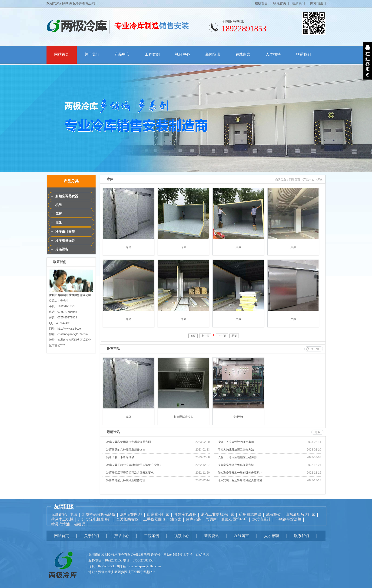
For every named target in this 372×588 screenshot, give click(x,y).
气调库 (211, 519)
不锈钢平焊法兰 (288, 519)
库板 (59, 214)
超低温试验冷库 (183, 417)
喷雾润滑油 (60, 524)
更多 (317, 432)
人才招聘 (273, 54)
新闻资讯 (213, 54)
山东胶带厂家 (158, 514)
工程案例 (152, 54)
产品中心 (122, 54)
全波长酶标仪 (127, 519)
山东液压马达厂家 (300, 514)
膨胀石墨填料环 (234, 519)
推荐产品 (113, 349)
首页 (193, 336)
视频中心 (183, 54)
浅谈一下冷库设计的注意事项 (236, 442)
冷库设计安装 (65, 231)
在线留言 (261, 3)
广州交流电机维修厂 (95, 519)
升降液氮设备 (185, 514)
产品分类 (71, 181)
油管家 (176, 519)
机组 (59, 205)
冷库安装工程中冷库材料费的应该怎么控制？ (134, 465)
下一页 (222, 336)
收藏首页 (280, 3)
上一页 (205, 336)
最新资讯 (113, 432)
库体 (59, 223)
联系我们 (298, 3)
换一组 (315, 349)
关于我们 (92, 54)
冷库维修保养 (65, 240)
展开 (368, 61)
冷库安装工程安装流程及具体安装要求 (130, 473)
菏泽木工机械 (62, 519)
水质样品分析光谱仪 (99, 514)
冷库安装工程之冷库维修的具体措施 (240, 480)
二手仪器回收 (154, 519)
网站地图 (317, 3)
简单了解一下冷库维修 (120, 457)
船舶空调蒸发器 (67, 196)
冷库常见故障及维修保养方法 (236, 465)
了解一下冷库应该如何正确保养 (237, 457)
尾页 (234, 336)
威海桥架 (273, 514)
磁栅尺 (80, 524)
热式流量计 (261, 519)
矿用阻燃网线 (250, 514)
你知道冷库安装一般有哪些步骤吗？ (240, 473)
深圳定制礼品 (131, 514)
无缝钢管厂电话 (64, 514)
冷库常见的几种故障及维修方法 (126, 450)
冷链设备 (62, 249)
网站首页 (62, 54)
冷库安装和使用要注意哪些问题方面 (129, 442)
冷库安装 (193, 519)
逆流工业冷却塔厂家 (218, 514)
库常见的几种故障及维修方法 (236, 450)
